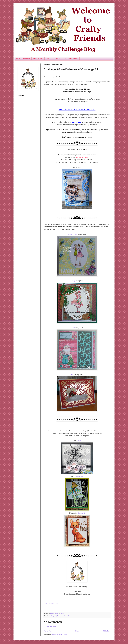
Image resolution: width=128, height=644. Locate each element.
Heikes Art (79, 477)
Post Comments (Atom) (60, 635)
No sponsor (61, 616)
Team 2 (67, 616)
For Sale (59, 59)
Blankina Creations (82, 157)
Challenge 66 (53, 616)
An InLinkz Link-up (51, 604)
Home (18, 59)
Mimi (79, 441)
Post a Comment (51, 626)
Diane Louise (73, 234)
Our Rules (27, 59)
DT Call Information (71, 59)
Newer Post (48, 631)
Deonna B (81, 513)
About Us (49, 59)
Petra (73, 374)
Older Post (107, 631)
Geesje (73, 281)
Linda (73, 328)
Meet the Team (38, 59)
